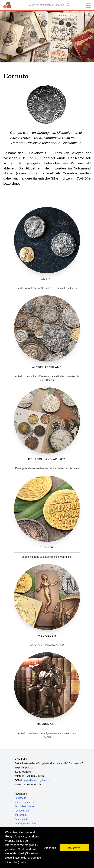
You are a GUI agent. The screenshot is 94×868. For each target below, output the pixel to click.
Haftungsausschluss (25, 823)
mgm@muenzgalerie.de (37, 780)
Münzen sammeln (24, 802)
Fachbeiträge (22, 811)
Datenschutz (21, 819)
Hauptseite (20, 798)
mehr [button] (24, 862)
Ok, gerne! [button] (74, 848)
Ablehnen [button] (50, 848)
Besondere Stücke (24, 806)
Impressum (20, 815)
